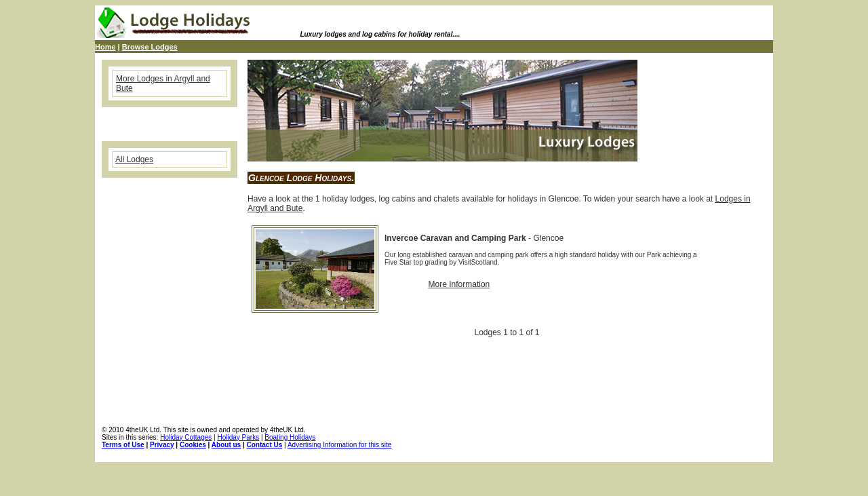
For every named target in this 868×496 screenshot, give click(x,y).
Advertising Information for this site (339, 445)
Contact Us (265, 445)
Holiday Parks (238, 437)
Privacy (162, 445)
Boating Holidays (290, 437)
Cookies (193, 445)
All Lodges (134, 159)
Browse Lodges (150, 47)
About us (226, 445)
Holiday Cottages (186, 437)
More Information (459, 284)
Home (105, 47)
